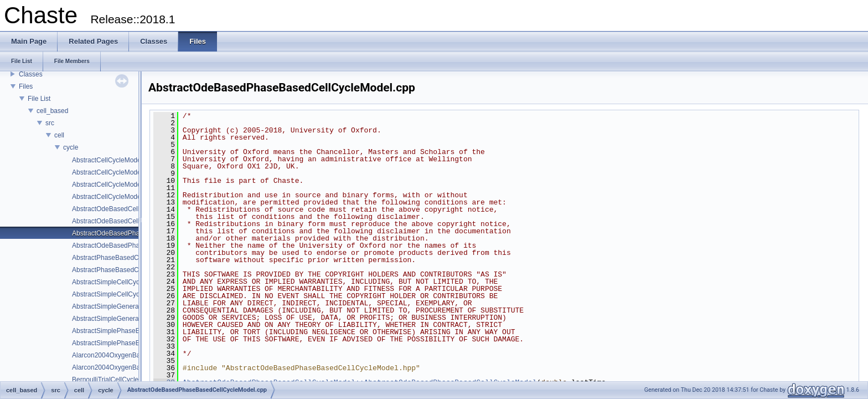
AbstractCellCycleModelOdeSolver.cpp (129, 185)
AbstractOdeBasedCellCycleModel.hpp (129, 221)
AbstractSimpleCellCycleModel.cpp (124, 282)
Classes (31, 74)
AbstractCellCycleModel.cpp (113, 160)
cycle (71, 147)
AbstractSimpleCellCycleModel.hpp (124, 294)
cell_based (52, 111)
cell (59, 135)
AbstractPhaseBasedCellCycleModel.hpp (133, 270)
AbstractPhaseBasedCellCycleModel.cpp (132, 258)
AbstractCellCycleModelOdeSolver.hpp (129, 197)
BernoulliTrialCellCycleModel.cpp (121, 380)
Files (26, 86)
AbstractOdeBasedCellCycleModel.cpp (129, 209)
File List (39, 99)
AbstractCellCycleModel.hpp (114, 172)
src (50, 123)
